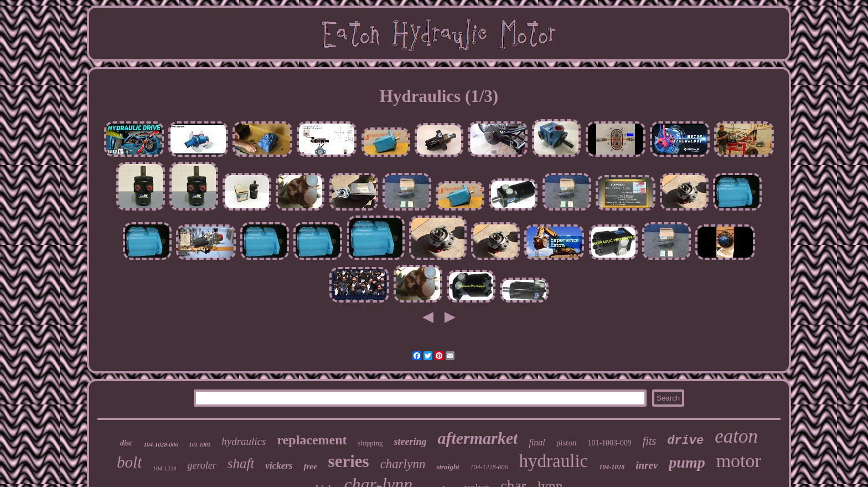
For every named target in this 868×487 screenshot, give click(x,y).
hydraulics (244, 441)
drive (685, 441)
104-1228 (164, 468)
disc (126, 443)
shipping (371, 443)
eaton (736, 436)
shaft (241, 463)
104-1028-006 (161, 444)
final (537, 442)
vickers (279, 466)
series (349, 461)
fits (649, 441)
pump (687, 462)
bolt (129, 462)
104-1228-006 (489, 467)
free (310, 467)
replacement (312, 440)
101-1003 (200, 445)
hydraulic (554, 461)
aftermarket (477, 438)
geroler (201, 465)
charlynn (403, 464)
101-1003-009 (609, 443)
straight (448, 467)
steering (410, 442)
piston (567, 443)
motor (739, 461)
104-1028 (612, 467)
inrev (647, 465)
